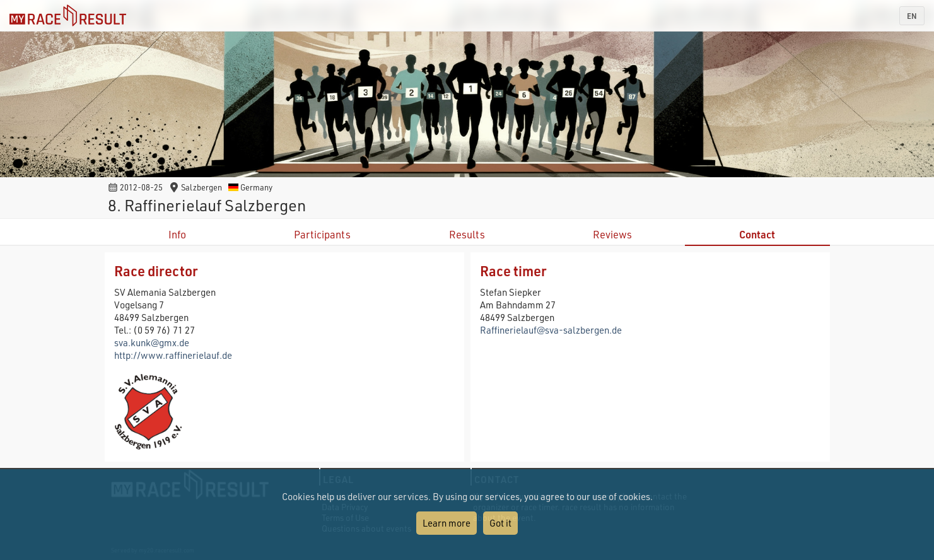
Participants (322, 234)
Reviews (612, 234)
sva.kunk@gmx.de (152, 342)
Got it (500, 523)
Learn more (447, 523)
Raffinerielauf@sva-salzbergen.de (551, 330)
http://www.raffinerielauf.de (173, 355)
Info (177, 234)
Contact (757, 234)
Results (467, 234)
